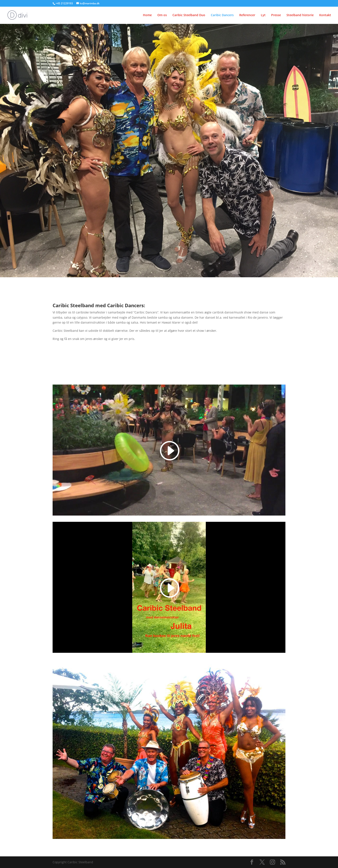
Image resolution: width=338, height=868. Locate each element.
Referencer (247, 15)
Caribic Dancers (222, 15)
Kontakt (325, 15)
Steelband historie (300, 15)
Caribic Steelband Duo (189, 15)
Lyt (263, 15)
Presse (276, 15)
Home (147, 15)
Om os (162, 15)
